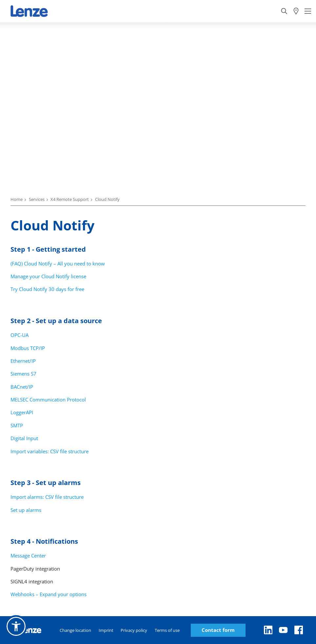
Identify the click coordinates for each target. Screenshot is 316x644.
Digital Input (24, 438)
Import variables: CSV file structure (49, 451)
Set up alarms (26, 510)
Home (17, 199)
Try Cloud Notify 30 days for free (47, 289)
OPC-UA (20, 335)
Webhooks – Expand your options (49, 594)
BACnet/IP (22, 387)
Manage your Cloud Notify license (48, 276)
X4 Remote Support (70, 199)
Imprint (106, 630)
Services (37, 199)
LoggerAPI (22, 412)
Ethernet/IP (23, 361)
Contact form (218, 630)
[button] (16, 626)
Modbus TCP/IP (28, 348)
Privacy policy (134, 630)
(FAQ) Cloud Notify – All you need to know (58, 263)
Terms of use (167, 630)
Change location (75, 630)
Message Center (28, 556)
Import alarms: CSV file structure (47, 497)
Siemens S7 (23, 374)
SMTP (17, 425)
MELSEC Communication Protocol (48, 400)
